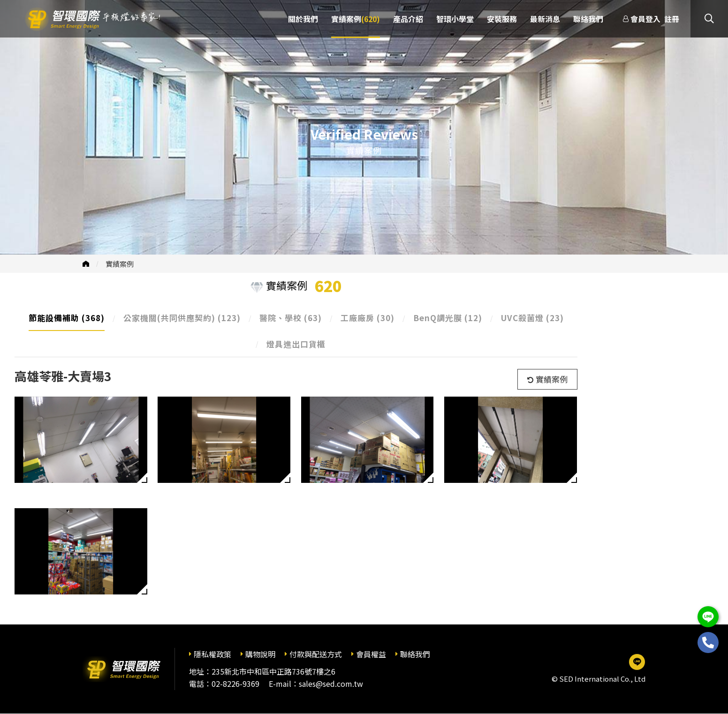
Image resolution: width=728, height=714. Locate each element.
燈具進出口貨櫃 (296, 344)
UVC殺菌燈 (532, 318)
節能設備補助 (67, 318)
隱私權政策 (212, 654)
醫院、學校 (291, 318)
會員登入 (645, 19)
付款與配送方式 (316, 654)
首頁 (86, 264)
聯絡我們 (415, 654)
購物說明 (260, 654)
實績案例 (120, 264)
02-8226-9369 (235, 684)
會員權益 (371, 654)
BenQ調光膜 (448, 318)
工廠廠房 (368, 318)
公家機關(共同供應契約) (182, 318)
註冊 (672, 19)
